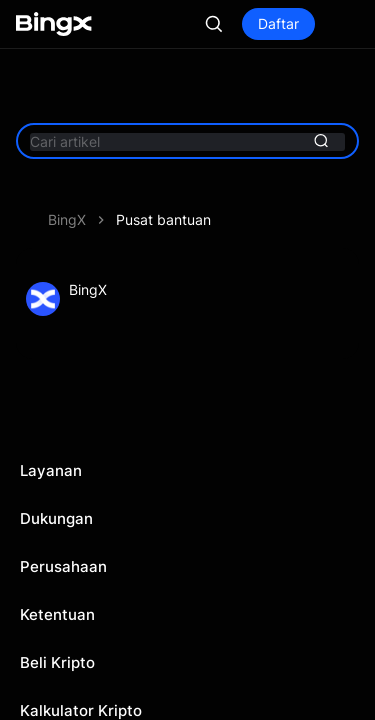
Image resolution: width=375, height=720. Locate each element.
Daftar (278, 23)
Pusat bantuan (163, 219)
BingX (67, 219)
